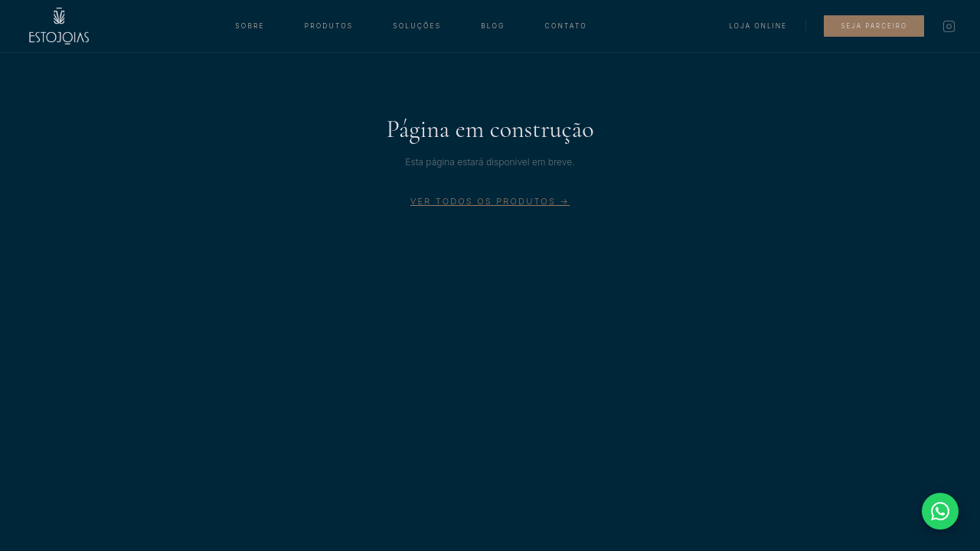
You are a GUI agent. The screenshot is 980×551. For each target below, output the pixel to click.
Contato (566, 26)
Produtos (329, 26)
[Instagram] (949, 26)
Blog (493, 26)
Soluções (417, 26)
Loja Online (758, 26)
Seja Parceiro (874, 26)
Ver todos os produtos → (490, 201)
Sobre (250, 26)
